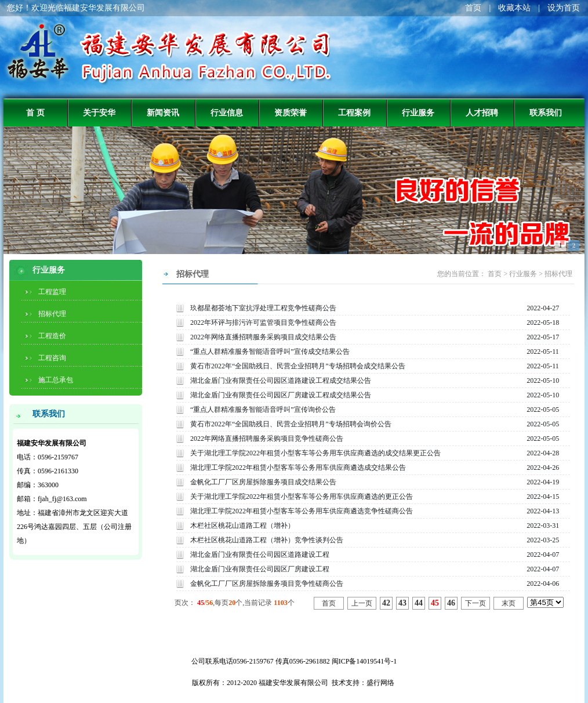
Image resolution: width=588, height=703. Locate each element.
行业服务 (418, 113)
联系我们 (546, 113)
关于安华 (99, 113)
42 (386, 603)
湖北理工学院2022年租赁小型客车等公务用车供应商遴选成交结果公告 (298, 468)
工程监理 (52, 292)
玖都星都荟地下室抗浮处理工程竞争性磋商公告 (263, 308)
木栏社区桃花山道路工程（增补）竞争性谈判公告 (267, 540)
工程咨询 (52, 358)
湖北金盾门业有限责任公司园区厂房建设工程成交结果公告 (281, 395)
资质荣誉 (291, 113)
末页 (509, 603)
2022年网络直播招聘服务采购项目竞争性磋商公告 (267, 439)
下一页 (476, 603)
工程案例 (354, 113)
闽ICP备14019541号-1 (364, 661)
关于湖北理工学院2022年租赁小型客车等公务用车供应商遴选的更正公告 (302, 497)
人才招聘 (482, 113)
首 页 (35, 113)
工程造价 (52, 336)
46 (451, 603)
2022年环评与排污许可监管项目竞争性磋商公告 (263, 322)
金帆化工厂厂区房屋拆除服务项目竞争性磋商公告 (267, 584)
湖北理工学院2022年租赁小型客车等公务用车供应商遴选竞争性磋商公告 (302, 511)
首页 (473, 8)
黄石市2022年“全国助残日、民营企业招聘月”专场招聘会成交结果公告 (298, 366)
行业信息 (227, 113)
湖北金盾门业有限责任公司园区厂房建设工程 (260, 569)
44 (419, 603)
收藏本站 (514, 8)
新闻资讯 (163, 113)
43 (402, 603)
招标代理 (52, 314)
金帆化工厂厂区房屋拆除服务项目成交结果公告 (263, 482)
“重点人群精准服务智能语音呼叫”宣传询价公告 (263, 410)
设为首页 (564, 8)
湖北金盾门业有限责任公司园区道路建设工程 (260, 555)
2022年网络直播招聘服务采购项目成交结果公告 (263, 337)
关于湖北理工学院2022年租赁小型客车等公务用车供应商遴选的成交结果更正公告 (315, 453)
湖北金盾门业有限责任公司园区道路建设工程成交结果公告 (281, 381)
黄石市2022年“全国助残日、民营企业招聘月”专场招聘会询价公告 (291, 424)
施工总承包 (56, 380)
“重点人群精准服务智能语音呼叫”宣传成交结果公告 (270, 351)
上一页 (362, 603)
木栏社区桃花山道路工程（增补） (242, 526)
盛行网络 (380, 683)
